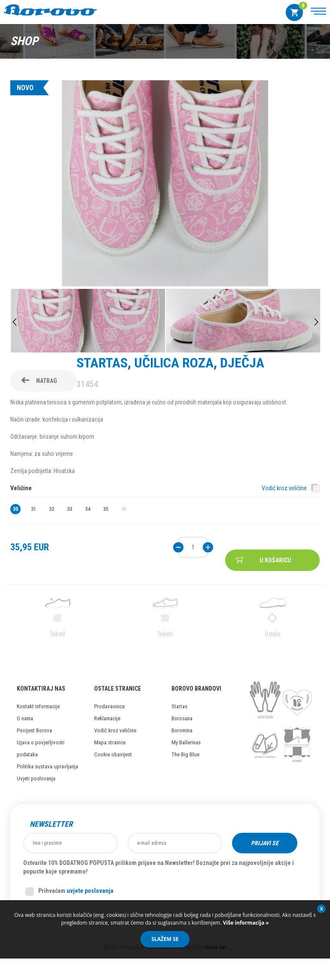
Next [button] (316, 322)
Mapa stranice (110, 742)
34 (88, 509)
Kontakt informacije (38, 706)
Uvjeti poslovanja (36, 778)
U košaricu (275, 560)
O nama (25, 718)
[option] (165, 184)
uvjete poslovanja (90, 891)
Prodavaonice (109, 706)
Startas (179, 706)
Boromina (182, 730)
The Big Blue (185, 754)
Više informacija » (245, 923)
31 (34, 509)
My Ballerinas (186, 742)
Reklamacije (107, 718)
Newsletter (51, 824)
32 (52, 509)
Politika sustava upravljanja (47, 766)
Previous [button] (15, 322)
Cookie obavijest (113, 754)
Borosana (182, 718)
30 (15, 509)
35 (106, 509)
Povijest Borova (34, 730)
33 (70, 509)
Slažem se (165, 939)
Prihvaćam (69, 892)
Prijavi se (265, 843)
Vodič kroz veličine (284, 488)
